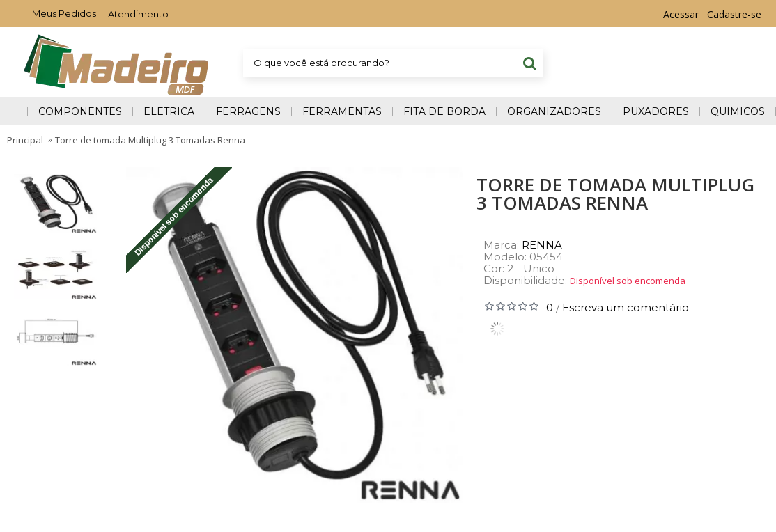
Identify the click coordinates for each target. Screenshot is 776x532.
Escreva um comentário (626, 307)
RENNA (542, 245)
